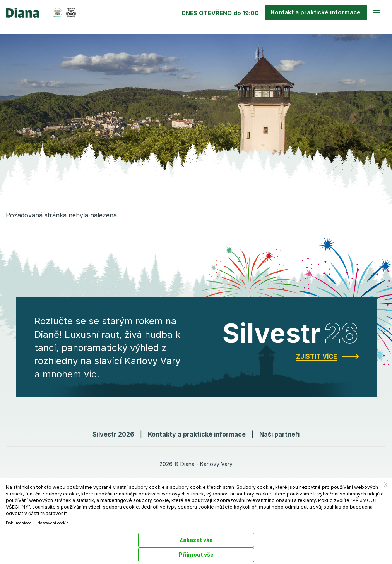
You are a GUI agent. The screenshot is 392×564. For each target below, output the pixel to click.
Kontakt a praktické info (316, 12)
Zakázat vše (196, 540)
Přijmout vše (196, 555)
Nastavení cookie (53, 523)
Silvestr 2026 (113, 434)
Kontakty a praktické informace (197, 434)
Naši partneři (279, 434)
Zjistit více (317, 356)
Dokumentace (19, 523)
